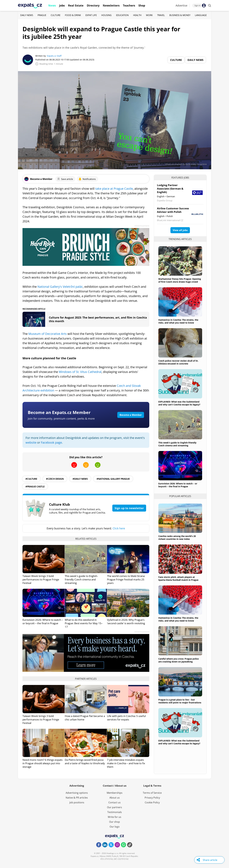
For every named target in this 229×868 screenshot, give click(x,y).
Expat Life (91, 15)
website (31, 442)
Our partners (114, 807)
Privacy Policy (152, 798)
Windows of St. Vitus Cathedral (80, 372)
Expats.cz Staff (54, 56)
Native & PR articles (77, 798)
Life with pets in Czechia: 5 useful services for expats (126, 718)
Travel (161, 15)
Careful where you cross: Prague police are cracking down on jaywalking (179, 660)
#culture (31, 479)
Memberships (115, 793)
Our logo (115, 827)
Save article (65, 179)
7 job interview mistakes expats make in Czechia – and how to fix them (126, 763)
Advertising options (77, 793)
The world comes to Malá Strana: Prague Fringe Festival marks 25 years (126, 579)
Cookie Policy (152, 802)
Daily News (27, 15)
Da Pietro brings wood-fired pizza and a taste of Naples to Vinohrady (85, 762)
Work (149, 15)
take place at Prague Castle (114, 189)
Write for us (114, 817)
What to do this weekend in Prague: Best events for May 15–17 (84, 623)
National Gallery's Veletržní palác (60, 287)
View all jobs (180, 230)
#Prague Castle (35, 486)
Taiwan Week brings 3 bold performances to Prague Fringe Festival (41, 579)
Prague (42, 15)
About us (115, 798)
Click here (119, 528)
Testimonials (115, 812)
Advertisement (142, 226)
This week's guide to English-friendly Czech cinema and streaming (81, 579)
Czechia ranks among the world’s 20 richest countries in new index (177, 538)
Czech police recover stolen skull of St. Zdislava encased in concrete (178, 362)
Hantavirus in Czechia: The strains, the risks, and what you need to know (178, 321)
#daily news (80, 479)
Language (201, 15)
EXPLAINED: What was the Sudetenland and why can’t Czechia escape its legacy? (179, 403)
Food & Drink (73, 15)
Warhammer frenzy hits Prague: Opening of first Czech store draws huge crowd (180, 280)
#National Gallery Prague (113, 479)
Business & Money (180, 15)
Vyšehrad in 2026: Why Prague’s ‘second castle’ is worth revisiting (126, 622)
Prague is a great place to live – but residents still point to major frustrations (180, 701)
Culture (56, 15)
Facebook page (51, 442)
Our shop (114, 822)
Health (137, 15)
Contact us (114, 802)
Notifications (87, 179)
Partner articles (86, 679)
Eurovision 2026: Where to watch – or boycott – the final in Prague (43, 622)
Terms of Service (152, 793)
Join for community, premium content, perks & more (61, 419)
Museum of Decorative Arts (48, 334)
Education (122, 15)
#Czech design (55, 479)
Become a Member (131, 415)
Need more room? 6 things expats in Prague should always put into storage (42, 763)
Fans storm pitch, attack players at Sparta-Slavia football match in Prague (178, 578)
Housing (106, 15)
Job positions (77, 802)
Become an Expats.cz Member (59, 412)
